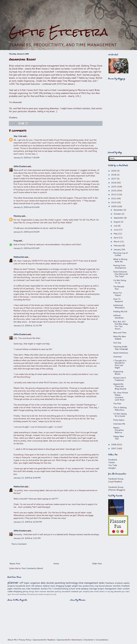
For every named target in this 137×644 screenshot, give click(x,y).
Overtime (117, 357)
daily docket (47, 583)
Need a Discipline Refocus (118, 430)
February (118, 245)
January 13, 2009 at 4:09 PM (27, 478)
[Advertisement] (69, 13)
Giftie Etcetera (58, 32)
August (117, 222)
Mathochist (19, 257)
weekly (126, 583)
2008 (114, 444)
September (119, 218)
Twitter (112, 462)
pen (81, 591)
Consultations (102, 640)
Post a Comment (19, 544)
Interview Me (119, 424)
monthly (117, 586)
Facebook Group (116, 479)
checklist (17, 589)
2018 (114, 175)
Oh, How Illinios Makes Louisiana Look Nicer (121, 396)
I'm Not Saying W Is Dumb (120, 415)
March (117, 241)
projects (11, 586)
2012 (114, 198)
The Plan (117, 404)
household (20, 586)
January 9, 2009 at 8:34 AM (26, 232)
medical (46, 586)
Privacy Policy (25, 640)
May (116, 234)
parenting (60, 583)
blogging (60, 586)
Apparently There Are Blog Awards (120, 386)
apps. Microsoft (13, 594)
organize (35, 583)
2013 (114, 194)
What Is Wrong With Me (120, 260)
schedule (119, 583)
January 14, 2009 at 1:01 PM (27, 538)
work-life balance (34, 586)
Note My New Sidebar (119, 338)
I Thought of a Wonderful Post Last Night (120, 364)
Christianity (31, 594)
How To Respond (118, 300)
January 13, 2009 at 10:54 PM (28, 522)
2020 (114, 171)
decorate (118, 591)
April (116, 238)
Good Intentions (121, 353)
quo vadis (126, 591)
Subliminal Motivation (119, 306)
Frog (16, 241)
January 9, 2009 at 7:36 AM (26, 157)
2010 (114, 202)
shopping (18, 591)
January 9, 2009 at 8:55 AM (26, 248)
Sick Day (117, 343)
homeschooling (61, 589)
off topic (25, 583)
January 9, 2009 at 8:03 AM (26, 207)
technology (72, 583)
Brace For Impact (118, 294)
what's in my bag (106, 591)
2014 (114, 190)
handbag (23, 594)
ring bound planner (103, 586)
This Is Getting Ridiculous (120, 409)
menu (53, 586)
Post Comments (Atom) (32, 568)
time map (53, 594)
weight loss (77, 586)
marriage (93, 589)
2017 (114, 179)
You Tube (113, 465)
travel (96, 591)
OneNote (125, 586)
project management (107, 589)
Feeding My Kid (120, 311)
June (116, 230)
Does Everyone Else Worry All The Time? (121, 274)
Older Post (97, 563)
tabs (92, 591)
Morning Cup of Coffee (120, 254)
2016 (114, 183)
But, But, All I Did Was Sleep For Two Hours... (121, 325)
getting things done (31, 591)
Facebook (113, 460)
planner (13, 582)
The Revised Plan (119, 288)
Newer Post (15, 563)
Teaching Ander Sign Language (121, 348)
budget (68, 586)
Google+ (112, 468)
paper (10, 589)
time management (88, 583)
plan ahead (39, 594)
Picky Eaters (119, 420)
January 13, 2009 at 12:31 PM (28, 325)
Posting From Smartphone (120, 267)
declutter (51, 591)
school (72, 589)
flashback (110, 583)
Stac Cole (18, 136)
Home (56, 563)
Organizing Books (118, 373)
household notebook (70, 591)
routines (43, 591)
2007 (114, 448)
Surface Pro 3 (47, 589)
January (117, 249)
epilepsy (85, 589)
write (78, 589)
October (118, 214)
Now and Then (120, 332)
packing (58, 591)
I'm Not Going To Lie (120, 281)
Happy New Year (118, 437)
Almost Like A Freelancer (119, 379)
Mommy (17, 216)
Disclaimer (89, 640)
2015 (114, 187)
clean (119, 589)
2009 (114, 206)
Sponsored (38, 640)
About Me (12, 640)
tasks (102, 583)
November (119, 210)
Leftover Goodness (118, 316)
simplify (86, 591)
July (116, 226)
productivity (88, 586)
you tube (26, 589)
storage (46, 594)
